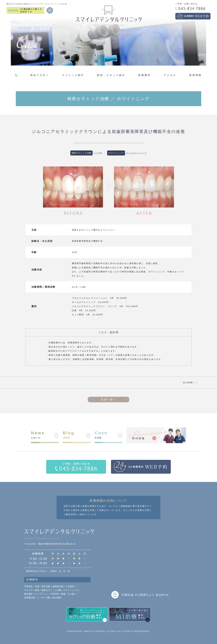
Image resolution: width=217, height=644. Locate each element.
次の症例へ (191, 382)
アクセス (170, 75)
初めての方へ (40, 75)
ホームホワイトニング (136, 153)
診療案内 (145, 75)
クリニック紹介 (73, 75)
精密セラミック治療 (81, 153)
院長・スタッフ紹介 (111, 75)
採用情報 (195, 75)
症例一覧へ (108, 400)
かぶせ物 (98, 153)
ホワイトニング (116, 153)
